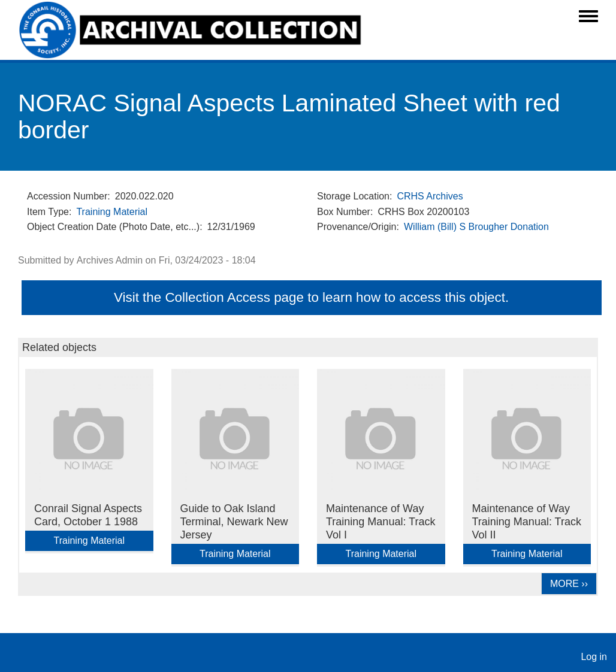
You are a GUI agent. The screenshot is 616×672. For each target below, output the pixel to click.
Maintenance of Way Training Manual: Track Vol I (381, 522)
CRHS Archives (430, 196)
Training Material (112, 212)
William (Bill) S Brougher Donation (476, 227)
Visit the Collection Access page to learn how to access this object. (311, 297)
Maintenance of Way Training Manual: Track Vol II (527, 522)
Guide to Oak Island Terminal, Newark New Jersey (234, 522)
